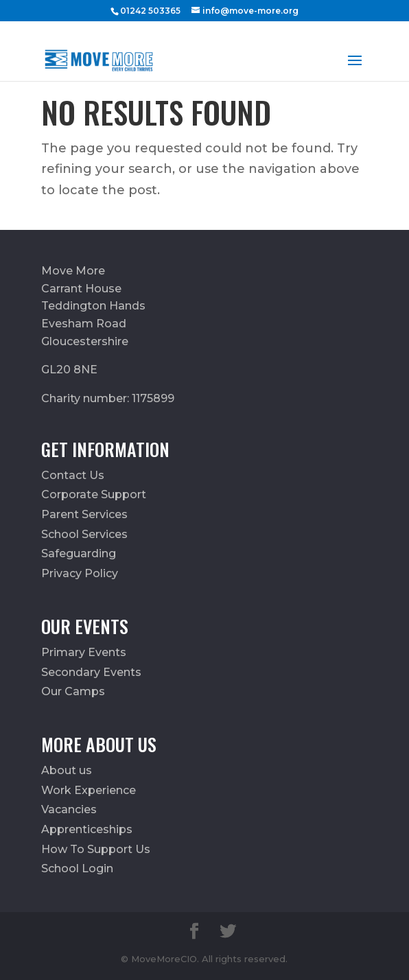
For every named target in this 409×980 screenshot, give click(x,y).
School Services (84, 534)
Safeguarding (79, 553)
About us (67, 770)
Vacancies (69, 809)
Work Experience (89, 790)
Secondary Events (91, 672)
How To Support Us (96, 849)
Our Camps (73, 691)
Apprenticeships (87, 829)
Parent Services (84, 514)
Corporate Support (94, 494)
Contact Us (73, 475)
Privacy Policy (80, 573)
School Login (77, 868)
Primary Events (84, 652)
